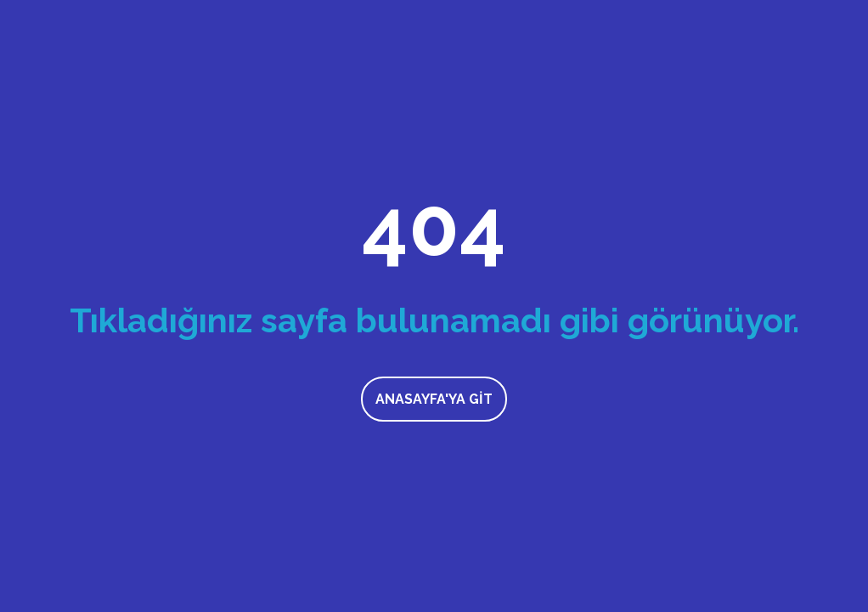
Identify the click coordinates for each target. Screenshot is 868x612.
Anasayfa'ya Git (434, 399)
